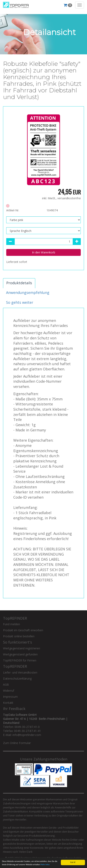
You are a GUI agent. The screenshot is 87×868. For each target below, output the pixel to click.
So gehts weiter (20, 302)
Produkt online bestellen (19, 636)
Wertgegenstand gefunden (20, 654)
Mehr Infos (45, 865)
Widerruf (9, 691)
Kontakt (8, 703)
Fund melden (11, 624)
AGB (6, 685)
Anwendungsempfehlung (28, 292)
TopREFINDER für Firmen (20, 660)
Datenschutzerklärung (17, 678)
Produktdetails (19, 283)
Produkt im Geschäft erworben (23, 630)
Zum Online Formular (17, 743)
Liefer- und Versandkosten (20, 672)
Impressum (10, 697)
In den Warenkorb (44, 252)
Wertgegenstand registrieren (22, 648)
